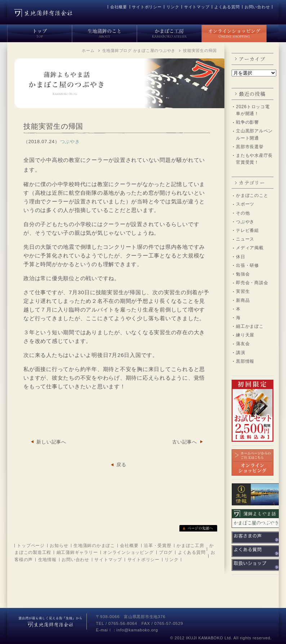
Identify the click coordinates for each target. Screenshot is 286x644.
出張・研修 (247, 265)
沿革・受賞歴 (158, 546)
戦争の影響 (247, 122)
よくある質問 (227, 7)
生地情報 (47, 560)
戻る (121, 465)
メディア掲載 (250, 248)
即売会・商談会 (252, 283)
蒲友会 (243, 344)
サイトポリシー (147, 7)
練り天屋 (245, 335)
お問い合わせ (257, 7)
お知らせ (59, 546)
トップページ (31, 546)
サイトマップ (197, 7)
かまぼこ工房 (190, 546)
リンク (173, 7)
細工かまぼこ (250, 326)
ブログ (166, 552)
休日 (241, 257)
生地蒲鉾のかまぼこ (94, 546)
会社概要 (119, 7)
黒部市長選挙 (250, 147)
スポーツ (245, 204)
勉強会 (243, 274)
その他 (243, 213)
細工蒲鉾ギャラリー (77, 552)
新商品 (243, 300)
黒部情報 (245, 361)
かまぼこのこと (252, 195)
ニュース (245, 239)
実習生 (243, 291)
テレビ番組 (247, 230)
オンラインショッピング (128, 552)
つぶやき (245, 222)
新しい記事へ (51, 442)
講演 (241, 353)
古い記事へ (185, 442)
